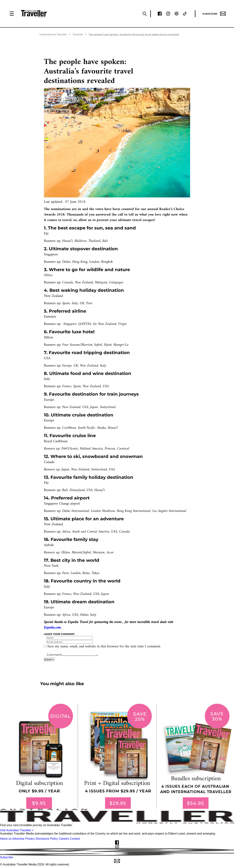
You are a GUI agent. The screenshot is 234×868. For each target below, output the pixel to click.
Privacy (30, 839)
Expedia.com (52, 628)
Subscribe (214, 14)
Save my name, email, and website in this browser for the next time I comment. (104, 647)
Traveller (78, 34)
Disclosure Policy (47, 839)
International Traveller (53, 34)
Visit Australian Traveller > (17, 830)
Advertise (18, 839)
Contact (75, 839)
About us (6, 839)
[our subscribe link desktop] (117, 756)
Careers (64, 839)
